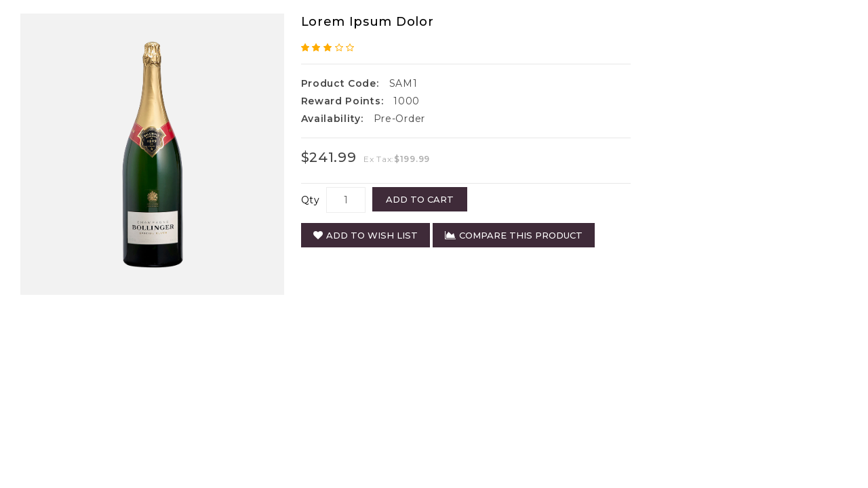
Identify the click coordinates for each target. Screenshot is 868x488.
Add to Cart (420, 199)
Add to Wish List (366, 235)
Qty (311, 200)
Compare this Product (514, 235)
